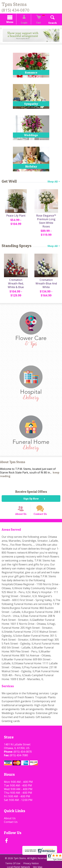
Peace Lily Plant (16, 217)
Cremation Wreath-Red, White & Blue (15, 280)
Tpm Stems (14, 4)
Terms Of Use (13, 863)
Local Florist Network (19, 866)
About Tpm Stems (13, 458)
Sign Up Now (31, 495)
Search (50, 23)
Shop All (54, 182)
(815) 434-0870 (16, 10)
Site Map (39, 866)
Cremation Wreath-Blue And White (47, 280)
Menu (13, 22)
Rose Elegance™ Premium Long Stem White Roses (47, 220)
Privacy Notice (32, 863)
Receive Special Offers (31, 488)
